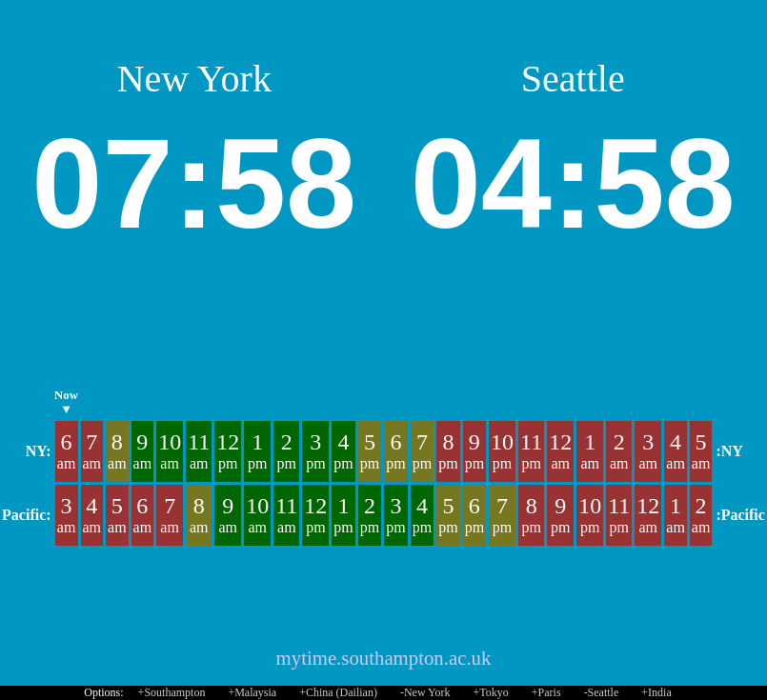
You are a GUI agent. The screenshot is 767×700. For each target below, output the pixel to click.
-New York (425, 692)
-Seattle (602, 692)
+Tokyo (491, 692)
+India (656, 692)
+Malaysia (252, 692)
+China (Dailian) (338, 692)
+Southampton (172, 692)
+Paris (546, 692)
